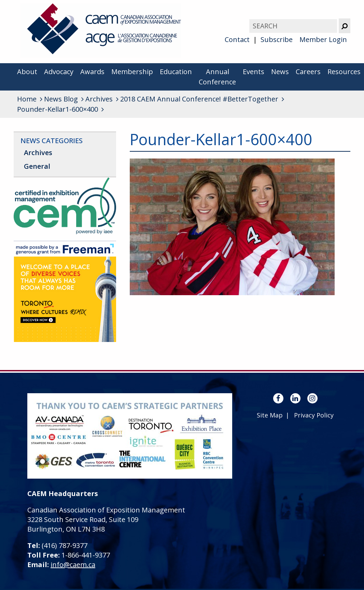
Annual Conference (217, 77)
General (37, 166)
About (27, 72)
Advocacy (59, 72)
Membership (132, 72)
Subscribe (277, 40)
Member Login (323, 40)
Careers (308, 72)
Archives (38, 153)
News (280, 72)
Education (176, 72)
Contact (237, 40)
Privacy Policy (314, 415)
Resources (344, 72)
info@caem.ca (73, 565)
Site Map (270, 415)
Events (254, 72)
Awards (92, 72)
